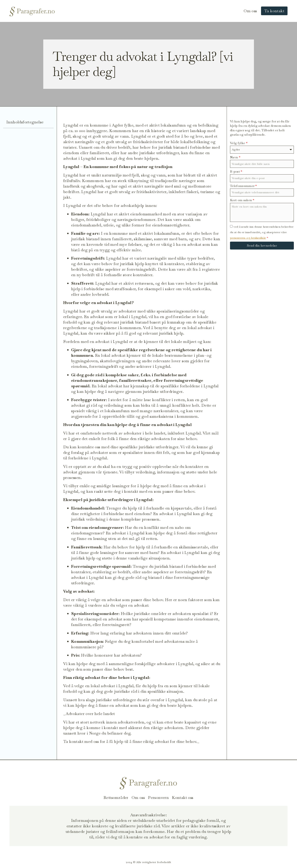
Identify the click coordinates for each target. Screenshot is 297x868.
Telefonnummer (243, 186)
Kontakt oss (183, 798)
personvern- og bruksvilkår (248, 238)
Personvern (158, 798)
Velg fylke (239, 143)
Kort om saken (242, 200)
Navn (235, 157)
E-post (236, 171)
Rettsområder (116, 798)
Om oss (250, 11)
